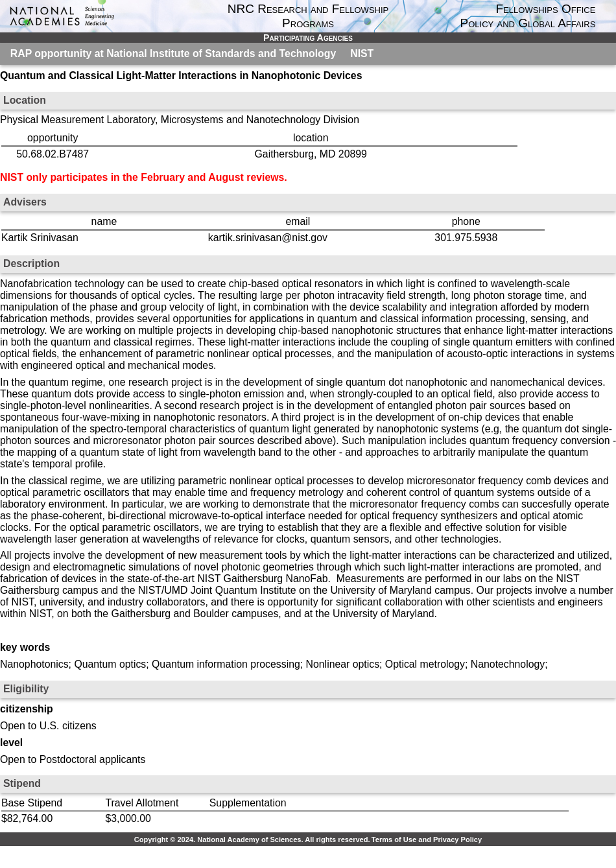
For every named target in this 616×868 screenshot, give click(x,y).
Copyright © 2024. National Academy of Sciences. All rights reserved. (252, 839)
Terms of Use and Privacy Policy (427, 839)
